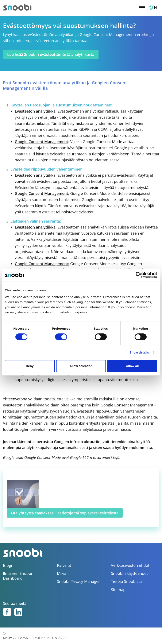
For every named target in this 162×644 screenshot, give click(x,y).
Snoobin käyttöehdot (129, 573)
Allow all (132, 366)
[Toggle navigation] (142, 7)
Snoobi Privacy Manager (78, 581)
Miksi (62, 573)
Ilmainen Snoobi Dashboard (18, 576)
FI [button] (153, 7)
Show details (139, 352)
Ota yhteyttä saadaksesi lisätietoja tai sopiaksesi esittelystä (65, 517)
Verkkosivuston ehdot (130, 565)
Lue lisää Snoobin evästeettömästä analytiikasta (51, 54)
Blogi (7, 565)
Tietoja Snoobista (126, 581)
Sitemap (118, 590)
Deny (30, 366)
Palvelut (64, 565)
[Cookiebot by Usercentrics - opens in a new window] (139, 275)
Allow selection (81, 366)
